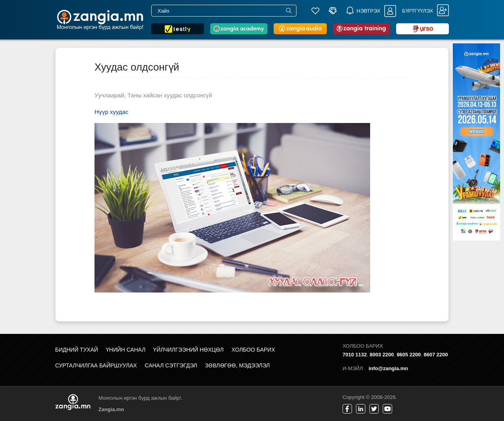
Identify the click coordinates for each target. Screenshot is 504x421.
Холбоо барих (253, 350)
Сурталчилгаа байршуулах (96, 365)
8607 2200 (436, 355)
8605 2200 (409, 355)
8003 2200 (382, 355)
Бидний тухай (77, 350)
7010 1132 (355, 355)
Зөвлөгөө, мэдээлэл (238, 365)
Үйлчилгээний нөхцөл (188, 350)
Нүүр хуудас (111, 112)
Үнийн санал (126, 350)
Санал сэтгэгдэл (171, 365)
